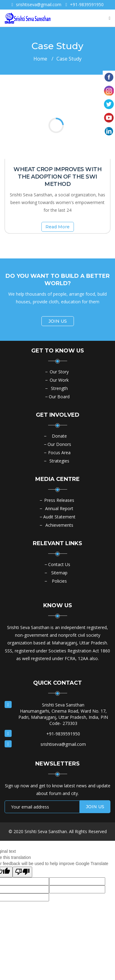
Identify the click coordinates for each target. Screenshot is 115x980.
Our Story (59, 372)
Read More (57, 227)
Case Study (69, 59)
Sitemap (59, 573)
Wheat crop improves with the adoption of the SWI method (57, 177)
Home (40, 59)
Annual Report (59, 508)
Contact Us (59, 564)
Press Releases (59, 500)
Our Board (59, 397)
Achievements (59, 525)
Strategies (59, 461)
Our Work (59, 380)
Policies (59, 581)
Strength (59, 388)
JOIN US (58, 321)
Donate (59, 436)
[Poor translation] (22, 872)
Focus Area (59, 453)
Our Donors (59, 444)
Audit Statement (59, 517)
